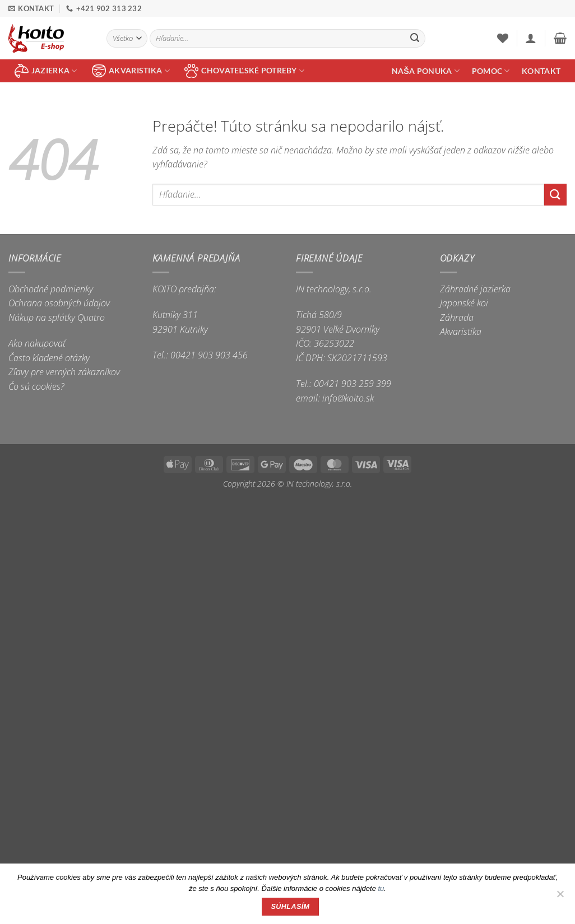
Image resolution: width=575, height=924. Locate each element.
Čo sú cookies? (36, 386)
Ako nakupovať (37, 343)
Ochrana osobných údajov (59, 303)
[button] (531, 38)
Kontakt (541, 71)
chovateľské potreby (244, 71)
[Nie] (560, 897)
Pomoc (491, 71)
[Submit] (415, 39)
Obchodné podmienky (51, 289)
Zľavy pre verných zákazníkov (64, 372)
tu (381, 888)
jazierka (46, 71)
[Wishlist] (503, 38)
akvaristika (131, 71)
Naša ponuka (426, 71)
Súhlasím (291, 907)
